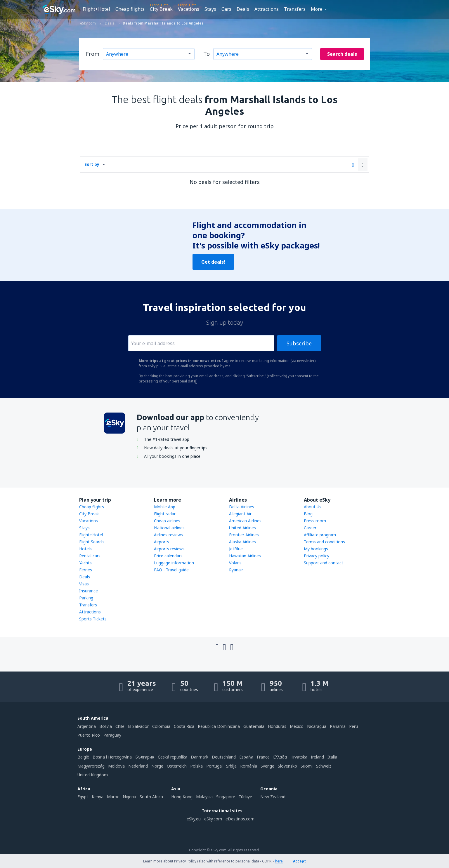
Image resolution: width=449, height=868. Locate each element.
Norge (157, 766)
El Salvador (138, 726)
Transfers (295, 9)
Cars (226, 9)
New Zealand (273, 797)
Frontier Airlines (244, 535)
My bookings (316, 549)
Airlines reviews (168, 535)
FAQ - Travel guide (171, 570)
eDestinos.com (240, 819)
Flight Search (91, 542)
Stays (210, 9)
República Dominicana (219, 726)
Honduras (277, 726)
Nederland (138, 766)
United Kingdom (93, 775)
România (249, 766)
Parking (86, 598)
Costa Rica (184, 726)
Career (310, 528)
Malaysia (204, 797)
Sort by (92, 164)
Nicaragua (317, 726)
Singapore (226, 797)
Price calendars (168, 556)
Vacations (189, 9)
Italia (332, 757)
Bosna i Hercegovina (112, 757)
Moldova (116, 766)
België (83, 757)
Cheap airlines (167, 521)
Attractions (267, 9)
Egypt (83, 797)
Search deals (342, 54)
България (145, 757)
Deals (243, 9)
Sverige (267, 766)
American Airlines (245, 521)
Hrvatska (299, 757)
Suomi (307, 766)
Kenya (98, 797)
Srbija (231, 766)
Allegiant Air (240, 514)
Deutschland (224, 757)
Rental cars (90, 556)
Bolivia (106, 726)
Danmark (200, 757)
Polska (196, 766)
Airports (162, 542)
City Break (161, 9)
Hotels (85, 549)
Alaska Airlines (242, 542)
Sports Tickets (93, 619)
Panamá (338, 726)
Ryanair (236, 570)
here (279, 861)
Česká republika (173, 757)
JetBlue (236, 549)
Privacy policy (317, 556)
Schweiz (324, 766)
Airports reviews (169, 549)
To (207, 54)
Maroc (113, 797)
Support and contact (324, 563)
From (93, 54)
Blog (308, 514)
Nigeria (129, 797)
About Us (313, 507)
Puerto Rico (89, 735)
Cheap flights (130, 9)
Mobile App (165, 507)
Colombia (161, 726)
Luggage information (174, 563)
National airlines (169, 528)
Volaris (235, 563)
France (263, 757)
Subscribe (299, 343)
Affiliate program (320, 535)
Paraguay (112, 735)
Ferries (86, 570)
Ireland (317, 757)
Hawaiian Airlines (245, 556)
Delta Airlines (242, 507)
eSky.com (213, 819)
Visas (84, 584)
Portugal (214, 766)
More (317, 9)
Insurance (89, 591)
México (297, 726)
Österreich (177, 766)
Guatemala (254, 726)
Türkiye (245, 797)
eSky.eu (194, 819)
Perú (353, 726)
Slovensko (287, 766)
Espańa (246, 757)
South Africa (151, 797)
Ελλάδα (280, 757)
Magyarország (91, 766)
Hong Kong (182, 797)
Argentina (87, 726)
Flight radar (165, 514)
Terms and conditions (324, 542)
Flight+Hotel (96, 9)
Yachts (85, 563)
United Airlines (242, 528)
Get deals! (213, 262)
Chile (120, 726)
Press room (315, 521)
